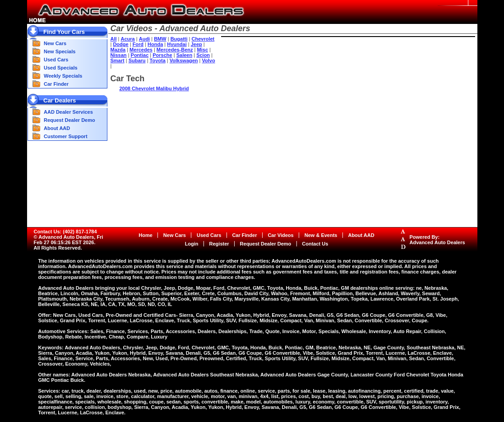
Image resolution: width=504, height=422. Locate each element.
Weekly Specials (63, 76)
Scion (203, 55)
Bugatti (179, 39)
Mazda (118, 50)
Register (219, 244)
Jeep (197, 44)
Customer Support (66, 136)
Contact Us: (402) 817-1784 (65, 232)
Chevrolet (203, 39)
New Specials (60, 51)
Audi (144, 39)
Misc (203, 50)
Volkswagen (184, 60)
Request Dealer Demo (69, 120)
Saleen (184, 55)
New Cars (55, 43)
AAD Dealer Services (68, 112)
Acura (128, 39)
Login (192, 244)
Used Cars (56, 60)
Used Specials (61, 68)
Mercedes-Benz (175, 50)
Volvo (209, 60)
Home (146, 235)
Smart (118, 60)
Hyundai (177, 44)
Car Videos (280, 235)
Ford (138, 44)
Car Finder (56, 84)
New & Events (321, 235)
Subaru (137, 60)
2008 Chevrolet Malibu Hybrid (154, 88)
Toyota (158, 60)
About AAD (57, 128)
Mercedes (141, 50)
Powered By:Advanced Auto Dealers (437, 240)
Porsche (162, 55)
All (114, 39)
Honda (155, 44)
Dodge (120, 44)
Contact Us (315, 244)
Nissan (119, 55)
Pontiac (140, 55)
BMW (160, 39)
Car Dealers (60, 100)
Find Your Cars (64, 32)
